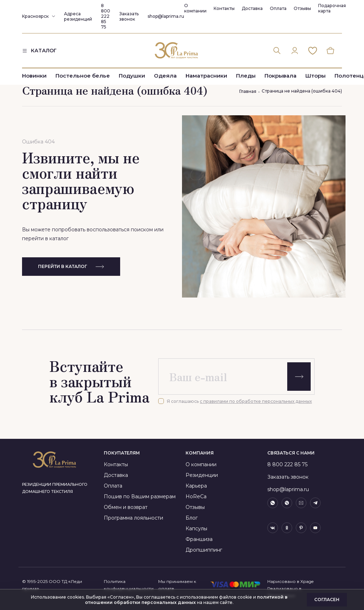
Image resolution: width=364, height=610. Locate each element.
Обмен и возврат (126, 507)
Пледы (246, 76)
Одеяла (165, 76)
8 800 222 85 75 (106, 16)
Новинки (34, 76)
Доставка (252, 8)
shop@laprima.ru (166, 16)
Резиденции (202, 475)
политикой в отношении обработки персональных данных (186, 600)
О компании (195, 8)
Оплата (278, 8)
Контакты (224, 8)
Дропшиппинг (204, 550)
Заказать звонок (129, 16)
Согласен (327, 600)
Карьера (196, 486)
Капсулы (196, 529)
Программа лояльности (133, 518)
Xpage (307, 581)
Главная (248, 91)
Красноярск (35, 16)
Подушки (132, 76)
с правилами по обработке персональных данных (256, 401)
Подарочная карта (332, 8)
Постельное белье (83, 76)
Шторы (315, 76)
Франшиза (199, 539)
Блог (192, 518)
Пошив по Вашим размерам (140, 496)
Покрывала (280, 76)
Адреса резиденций (78, 16)
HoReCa (196, 496)
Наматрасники (206, 76)
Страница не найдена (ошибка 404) (302, 91)
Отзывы (302, 8)
